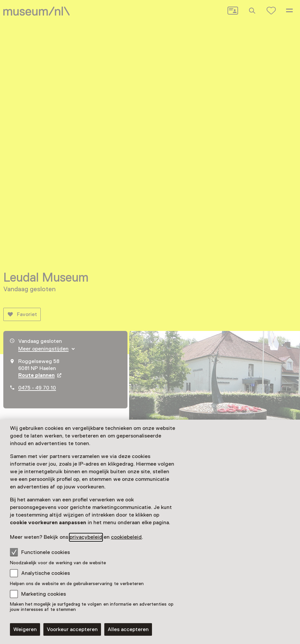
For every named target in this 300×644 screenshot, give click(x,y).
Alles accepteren (128, 629)
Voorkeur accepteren (72, 629)
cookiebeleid (126, 537)
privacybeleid (86, 537)
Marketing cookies (44, 594)
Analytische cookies (46, 573)
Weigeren (25, 629)
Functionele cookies (40, 552)
